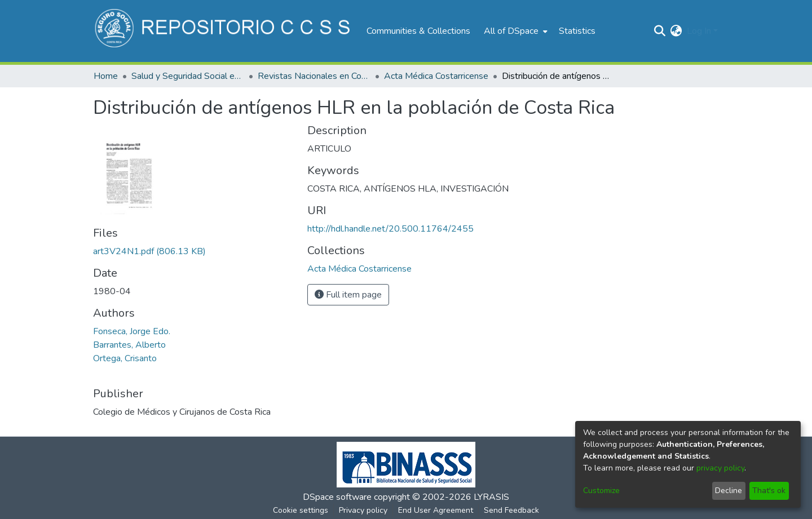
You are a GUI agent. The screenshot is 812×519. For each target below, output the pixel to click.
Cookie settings (301, 510)
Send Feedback (511, 510)
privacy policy (720, 468)
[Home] (224, 31)
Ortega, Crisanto (125, 358)
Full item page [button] (348, 295)
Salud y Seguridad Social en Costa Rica (188, 76)
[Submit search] (660, 31)
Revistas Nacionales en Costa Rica (314, 76)
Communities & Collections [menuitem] (418, 31)
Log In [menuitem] (699, 31)
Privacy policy (363, 510)
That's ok (769, 491)
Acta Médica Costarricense (436, 76)
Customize (601, 491)
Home (106, 76)
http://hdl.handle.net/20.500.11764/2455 (390, 229)
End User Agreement (436, 510)
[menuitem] (515, 31)
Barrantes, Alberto (129, 345)
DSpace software (337, 497)
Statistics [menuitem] (577, 31)
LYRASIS (491, 497)
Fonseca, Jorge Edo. (132, 331)
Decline (729, 491)
